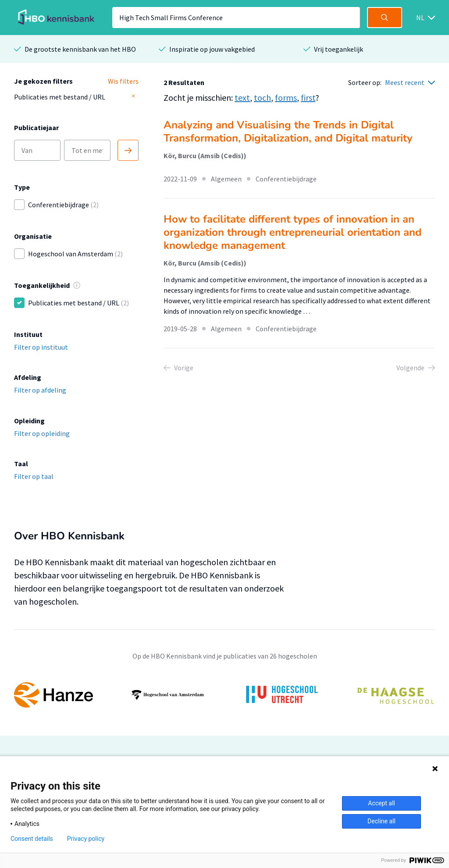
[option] (224, 695)
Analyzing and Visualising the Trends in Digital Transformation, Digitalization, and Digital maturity (288, 131)
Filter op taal (34, 476)
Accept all (381, 803)
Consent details (32, 839)
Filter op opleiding (42, 433)
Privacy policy (86, 839)
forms (286, 97)
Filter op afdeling (40, 390)
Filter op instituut (41, 347)
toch (262, 97)
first (308, 97)
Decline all (381, 821)
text (242, 97)
